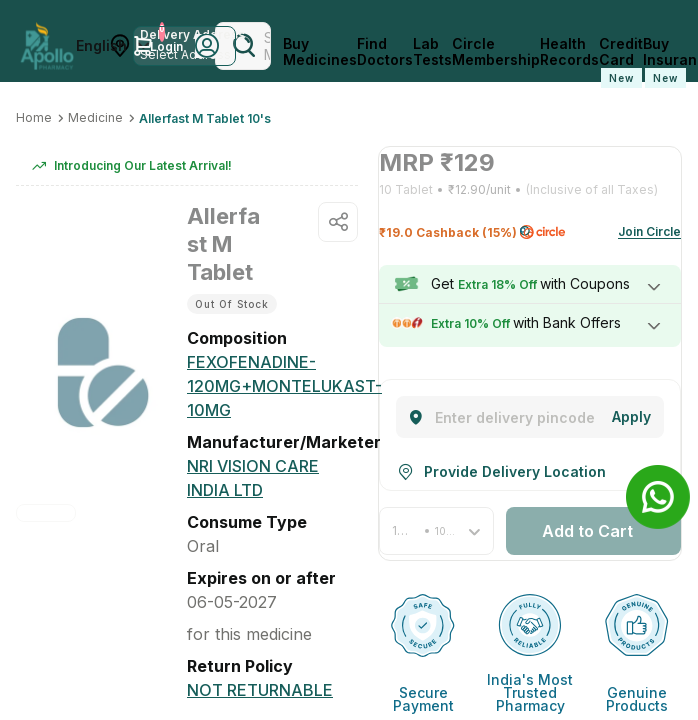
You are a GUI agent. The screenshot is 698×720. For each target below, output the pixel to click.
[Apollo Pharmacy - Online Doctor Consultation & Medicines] (47, 46)
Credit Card (621, 62)
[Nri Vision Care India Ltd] (272, 478)
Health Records (569, 52)
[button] (436, 525)
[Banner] (658, 497)
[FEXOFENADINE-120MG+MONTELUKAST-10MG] (284, 386)
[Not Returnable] (260, 666)
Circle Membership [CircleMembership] (496, 52)
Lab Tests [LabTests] (432, 52)
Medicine (95, 117)
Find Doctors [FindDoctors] (385, 52)
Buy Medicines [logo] (320, 52)
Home (34, 117)
